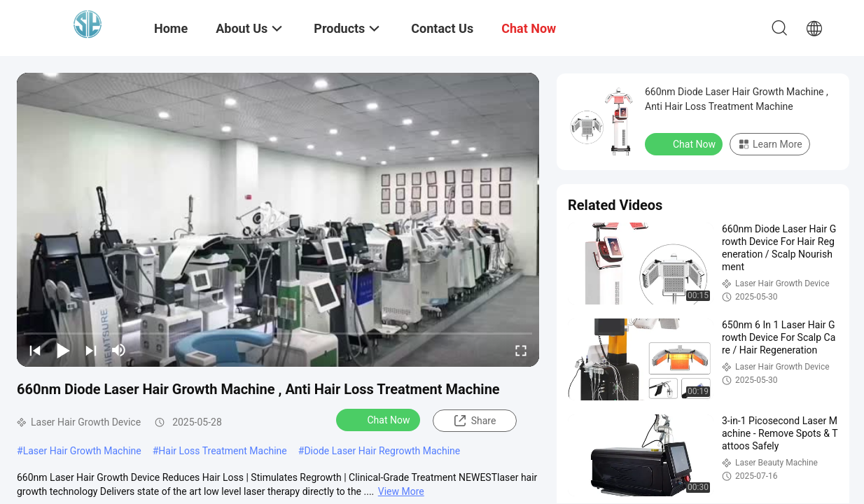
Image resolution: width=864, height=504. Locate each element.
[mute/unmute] (119, 350)
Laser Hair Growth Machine (82, 451)
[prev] (35, 350)
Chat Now (380, 419)
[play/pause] (63, 350)
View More (401, 491)
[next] (91, 350)
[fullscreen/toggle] (521, 350)
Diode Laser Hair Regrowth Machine (382, 451)
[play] (278, 220)
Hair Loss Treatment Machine (222, 451)
